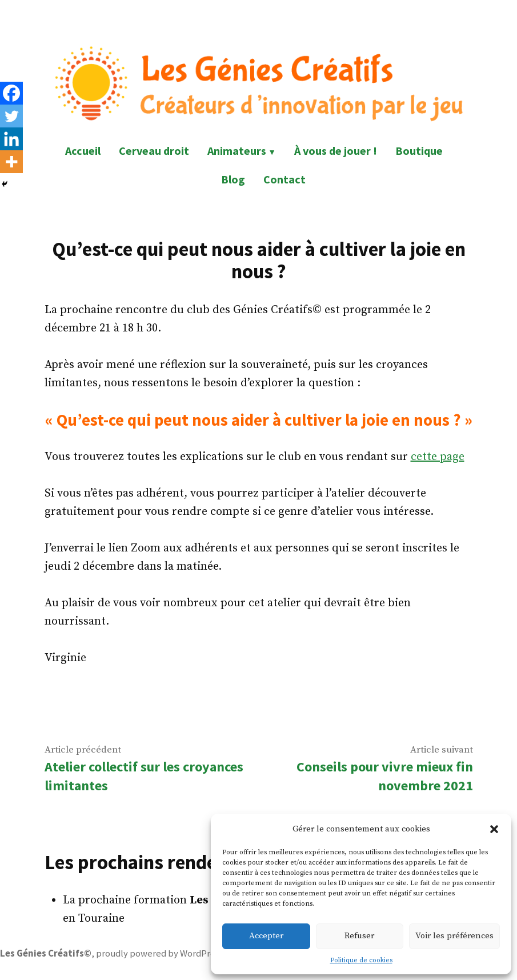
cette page (438, 457)
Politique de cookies (361, 960)
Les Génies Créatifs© (46, 953)
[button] (494, 829)
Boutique (419, 151)
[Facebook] (11, 93)
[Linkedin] (11, 139)
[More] (11, 162)
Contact (284, 179)
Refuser (359, 936)
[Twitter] (11, 116)
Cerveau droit (154, 151)
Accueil (83, 151)
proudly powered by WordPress (160, 953)
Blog (233, 179)
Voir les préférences (454, 936)
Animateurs (237, 151)
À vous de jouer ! (336, 151)
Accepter (266, 936)
